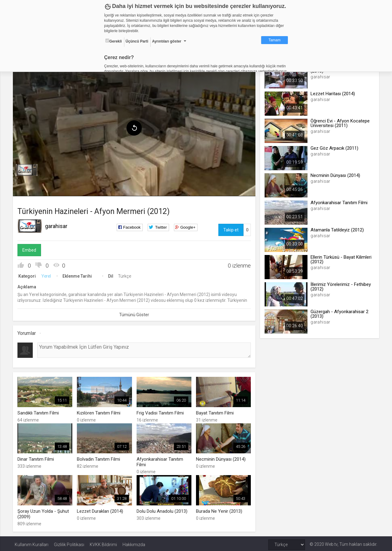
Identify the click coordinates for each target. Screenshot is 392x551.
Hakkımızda (134, 542)
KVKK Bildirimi (103, 542)
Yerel (48, 275)
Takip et (230, 229)
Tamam (275, 40)
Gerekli (114, 41)
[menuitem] (28, 169)
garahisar (58, 225)
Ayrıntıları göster (167, 41)
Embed (31, 249)
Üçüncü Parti (137, 41)
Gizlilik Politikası (69, 542)
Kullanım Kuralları (32, 542)
